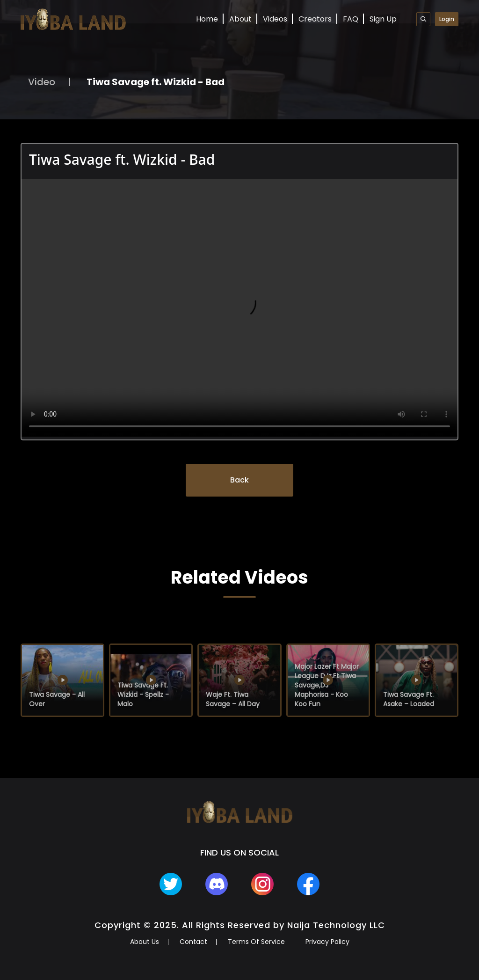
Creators (315, 19)
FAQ (351, 19)
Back (239, 480)
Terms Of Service (256, 942)
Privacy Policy (327, 942)
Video (42, 82)
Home (207, 19)
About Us (145, 942)
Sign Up (383, 19)
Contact (193, 942)
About (240, 19)
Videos (275, 19)
